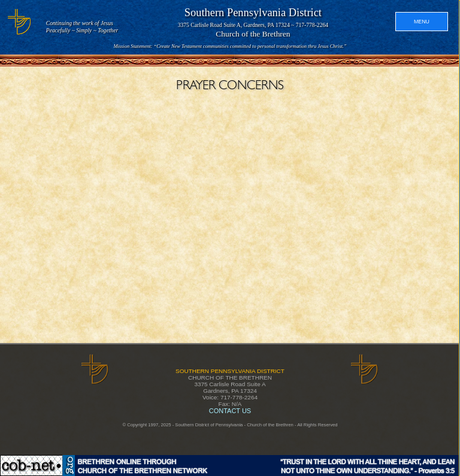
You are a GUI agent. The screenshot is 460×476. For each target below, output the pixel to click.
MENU (422, 22)
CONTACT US (230, 411)
